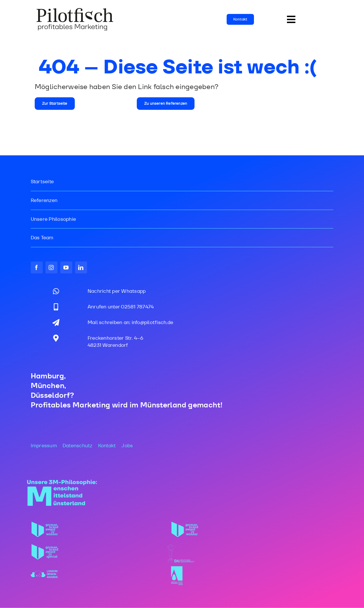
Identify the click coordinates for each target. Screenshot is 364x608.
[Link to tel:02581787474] (56, 307)
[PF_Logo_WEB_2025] (75, 10)
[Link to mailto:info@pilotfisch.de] (56, 322)
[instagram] (51, 267)
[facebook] (37, 267)
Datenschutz (77, 446)
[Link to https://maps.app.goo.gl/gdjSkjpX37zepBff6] (56, 338)
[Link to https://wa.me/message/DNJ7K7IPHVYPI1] (56, 291)
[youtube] (66, 267)
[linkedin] (81, 267)
